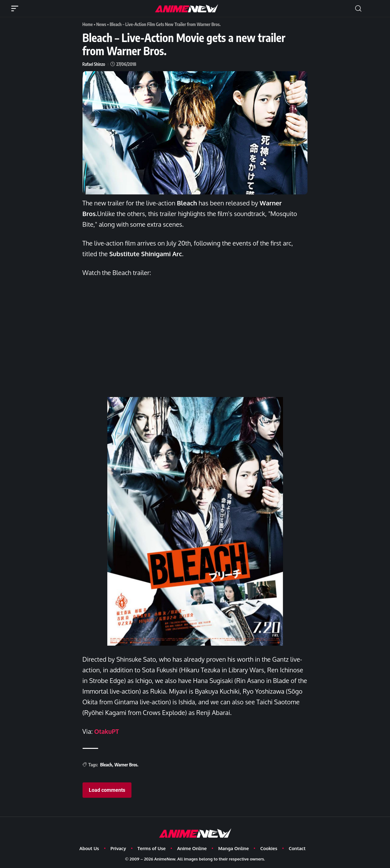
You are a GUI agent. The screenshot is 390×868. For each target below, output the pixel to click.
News (102, 24)
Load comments (107, 790)
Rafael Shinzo (94, 64)
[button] (358, 8)
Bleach (106, 764)
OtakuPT (107, 731)
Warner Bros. (126, 764)
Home (88, 24)
